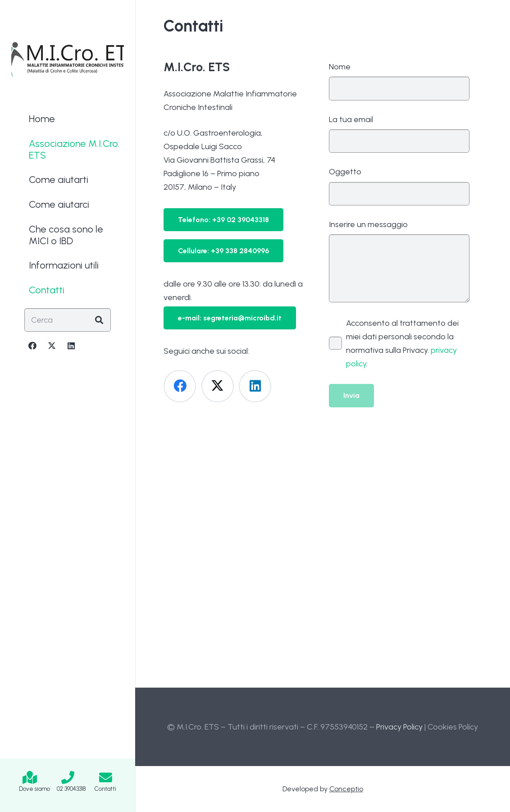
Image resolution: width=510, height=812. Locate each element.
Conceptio (346, 789)
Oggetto (399, 186)
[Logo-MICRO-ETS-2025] (68, 59)
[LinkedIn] (71, 346)
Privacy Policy (399, 727)
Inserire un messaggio (399, 261)
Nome (399, 81)
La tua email (399, 134)
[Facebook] (32, 346)
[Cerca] (68, 320)
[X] (52, 346)
